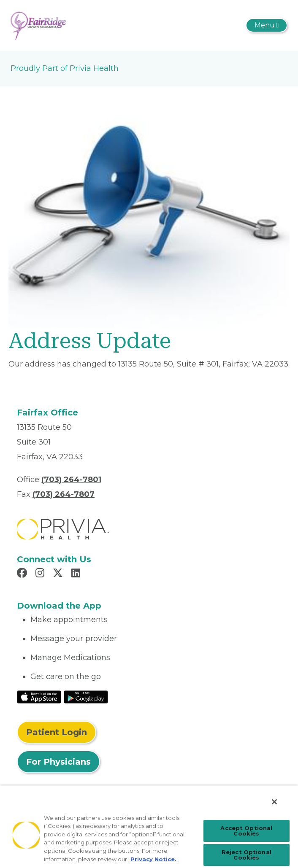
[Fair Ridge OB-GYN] (38, 25)
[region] (149, 827)
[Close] (274, 802)
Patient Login (57, 732)
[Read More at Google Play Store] (86, 696)
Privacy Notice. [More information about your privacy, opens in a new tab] (153, 859)
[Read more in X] (59, 574)
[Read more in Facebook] (23, 574)
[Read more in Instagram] (41, 574)
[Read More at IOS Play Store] (39, 696)
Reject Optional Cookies (247, 855)
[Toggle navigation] (267, 25)
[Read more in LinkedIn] (77, 574)
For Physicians (58, 762)
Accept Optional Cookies (246, 831)
